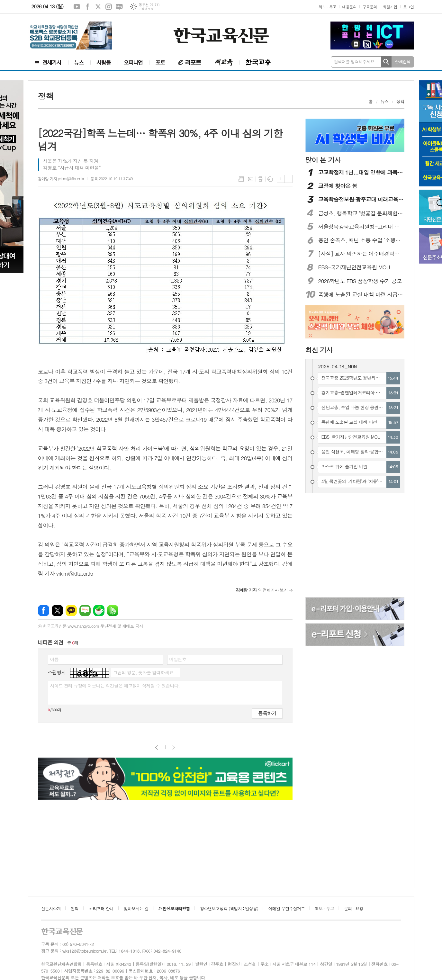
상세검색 (403, 62)
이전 (156, 747)
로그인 (409, 7)
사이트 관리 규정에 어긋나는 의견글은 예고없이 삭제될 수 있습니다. (115, 686)
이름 (54, 659)
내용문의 (349, 7)
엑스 (98, 7)
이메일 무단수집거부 (287, 908)
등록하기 (267, 713)
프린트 (260, 179)
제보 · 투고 (327, 7)
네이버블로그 (119, 7)
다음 (174, 747)
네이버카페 (99, 611)
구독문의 (370, 7)
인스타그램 (109, 7)
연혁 (75, 908)
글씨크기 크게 (281, 179)
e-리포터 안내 (101, 908)
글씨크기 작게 (289, 179)
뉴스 (384, 101)
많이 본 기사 (323, 160)
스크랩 (270, 179)
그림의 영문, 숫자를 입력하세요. (144, 672)
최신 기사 (319, 350)
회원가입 (390, 7)
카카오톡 (71, 611)
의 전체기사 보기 (262, 590)
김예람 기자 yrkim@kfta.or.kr (61, 179)
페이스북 (87, 7)
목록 (241, 179)
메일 (251, 179)
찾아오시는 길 (136, 908)
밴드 (113, 611)
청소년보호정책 (229, 908)
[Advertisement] (355, 546)
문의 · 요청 (354, 908)
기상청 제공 (146, 9)
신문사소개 (51, 908)
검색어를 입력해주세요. (355, 62)
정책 (400, 101)
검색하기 (386, 62)
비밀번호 (178, 659)
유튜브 (77, 7)
